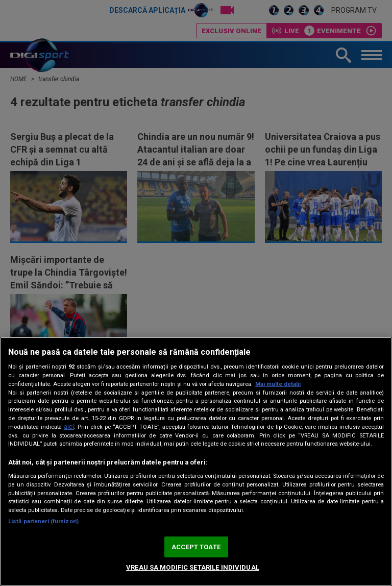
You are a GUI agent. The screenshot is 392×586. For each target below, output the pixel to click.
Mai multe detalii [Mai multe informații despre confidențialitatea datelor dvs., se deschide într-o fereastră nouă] (278, 384)
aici (69, 427)
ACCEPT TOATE (196, 547)
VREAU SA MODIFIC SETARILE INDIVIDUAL (193, 567)
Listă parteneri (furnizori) (43, 521)
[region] (196, 461)
